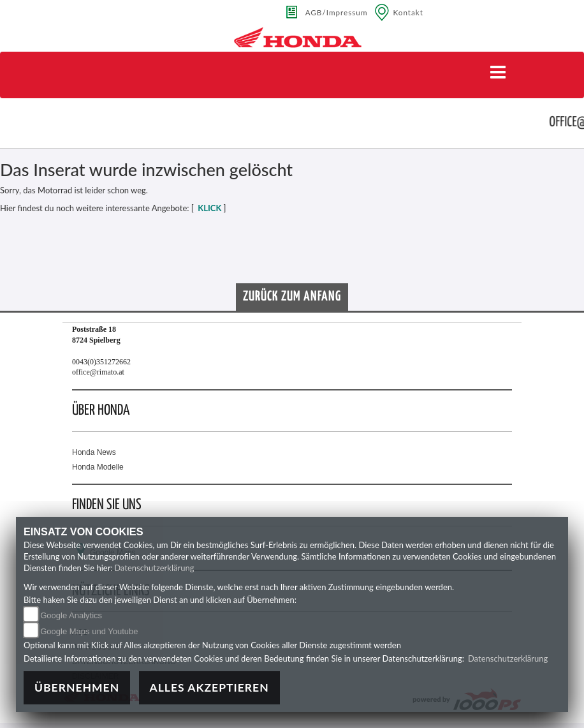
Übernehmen (77, 687)
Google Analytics (71, 615)
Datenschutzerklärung (154, 568)
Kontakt (409, 12)
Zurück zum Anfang (292, 297)
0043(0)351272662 (101, 362)
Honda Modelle (98, 467)
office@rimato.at (98, 372)
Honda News (94, 452)
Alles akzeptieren (209, 687)
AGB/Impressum (337, 12)
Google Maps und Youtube (89, 631)
